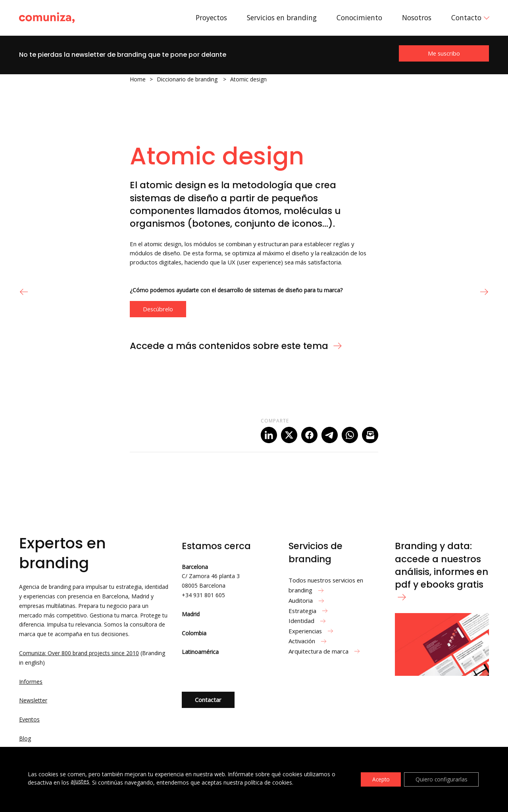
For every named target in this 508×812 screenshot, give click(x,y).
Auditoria (307, 600)
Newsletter (33, 700)
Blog (25, 738)
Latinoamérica (200, 652)
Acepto (378, 779)
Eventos (29, 719)
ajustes (80, 781)
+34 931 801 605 (203, 595)
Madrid (191, 614)
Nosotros (417, 17)
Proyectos (211, 17)
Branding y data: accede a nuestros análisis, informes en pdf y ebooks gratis (442, 570)
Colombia (194, 633)
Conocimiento (359, 17)
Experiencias (312, 631)
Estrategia (309, 611)
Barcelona (195, 567)
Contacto (466, 17)
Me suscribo (444, 53)
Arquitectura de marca (325, 651)
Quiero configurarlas (441, 779)
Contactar (208, 700)
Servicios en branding (282, 17)
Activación (309, 641)
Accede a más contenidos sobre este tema (236, 346)
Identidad (308, 621)
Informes (31, 682)
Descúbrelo (158, 309)
